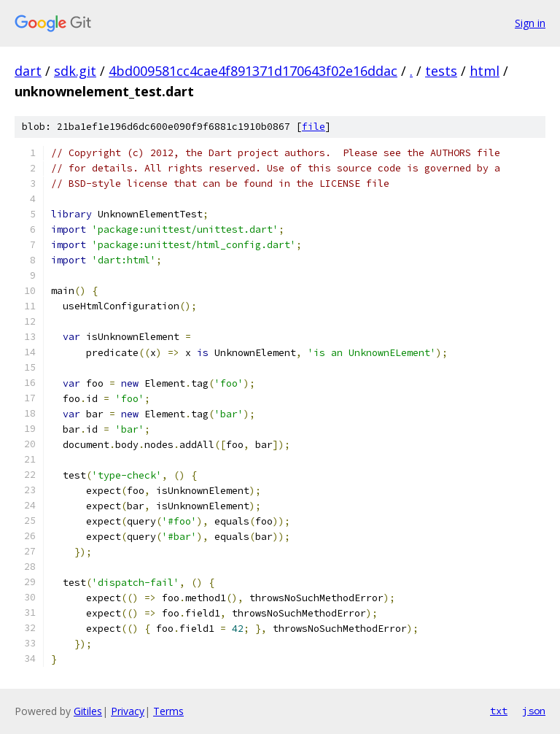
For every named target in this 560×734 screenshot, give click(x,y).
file (314, 127)
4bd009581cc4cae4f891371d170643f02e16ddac (253, 71)
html (485, 71)
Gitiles (88, 711)
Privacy (128, 711)
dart (28, 71)
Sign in (530, 23)
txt (499, 711)
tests (441, 71)
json (534, 711)
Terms (168, 711)
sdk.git (75, 71)
